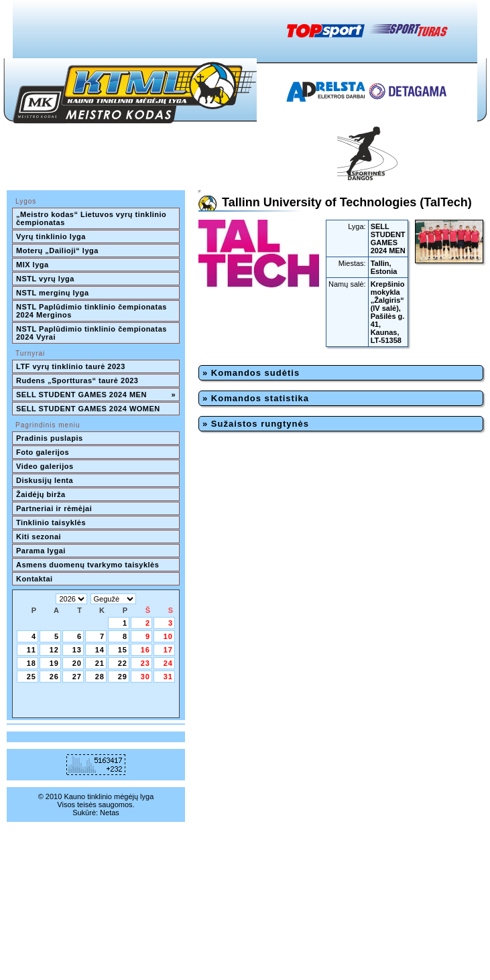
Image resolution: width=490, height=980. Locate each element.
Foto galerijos (43, 452)
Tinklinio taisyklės (51, 522)
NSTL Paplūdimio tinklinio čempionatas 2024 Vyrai (93, 333)
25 (32, 677)
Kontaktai (35, 579)
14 (100, 650)
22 (123, 663)
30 (145, 677)
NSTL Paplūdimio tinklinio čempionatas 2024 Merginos (93, 311)
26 (54, 677)
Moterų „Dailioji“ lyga (57, 251)
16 (145, 650)
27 (77, 677)
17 (168, 650)
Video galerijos (45, 466)
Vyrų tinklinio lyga (51, 236)
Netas (110, 813)
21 (100, 663)
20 (77, 663)
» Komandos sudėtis (251, 373)
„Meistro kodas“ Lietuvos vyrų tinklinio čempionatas (93, 218)
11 (32, 650)
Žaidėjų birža (41, 494)
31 (168, 677)
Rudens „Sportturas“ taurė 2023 (77, 380)
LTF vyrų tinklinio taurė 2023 (71, 366)
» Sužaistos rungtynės (256, 424)
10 (168, 636)
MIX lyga (33, 265)
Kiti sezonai (39, 537)
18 (32, 663)
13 (77, 650)
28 (100, 677)
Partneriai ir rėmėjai (54, 508)
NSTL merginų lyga (53, 293)
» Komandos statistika (256, 398)
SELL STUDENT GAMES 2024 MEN (96, 395)
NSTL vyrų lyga (45, 279)
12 (54, 650)
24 (168, 663)
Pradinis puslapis (50, 438)
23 (145, 663)
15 (123, 650)
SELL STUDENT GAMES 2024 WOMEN (88, 409)
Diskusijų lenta (45, 480)
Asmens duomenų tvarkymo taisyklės (87, 565)
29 (123, 677)
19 (54, 663)
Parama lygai (41, 551)
